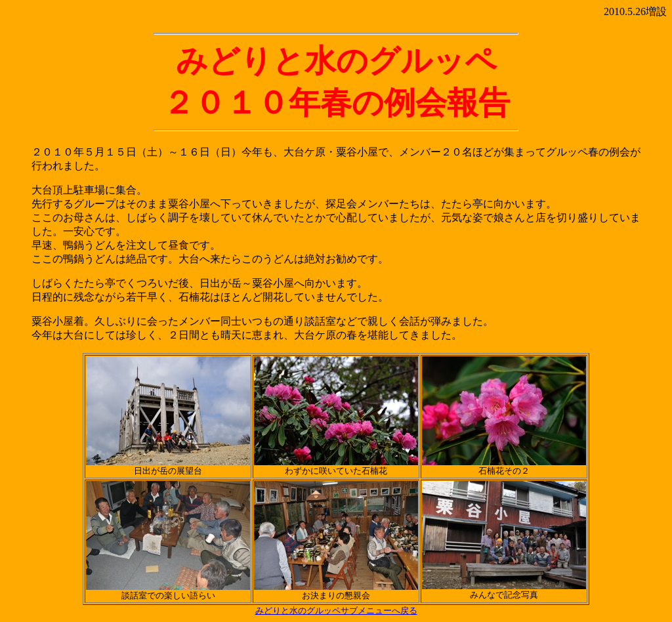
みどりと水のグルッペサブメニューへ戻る (336, 611)
